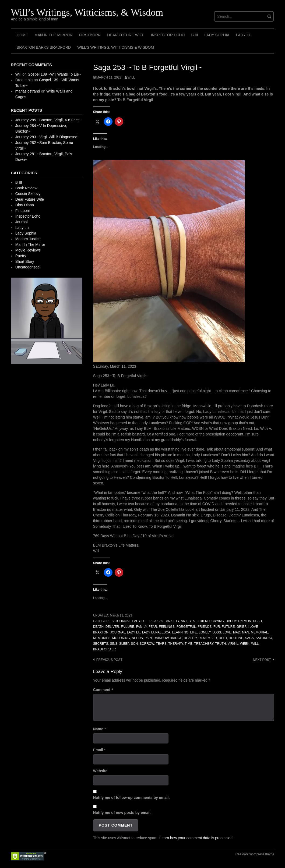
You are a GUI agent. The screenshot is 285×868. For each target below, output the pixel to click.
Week (245, 644)
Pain (148, 638)
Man (245, 632)
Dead (257, 621)
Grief (241, 627)
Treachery (204, 644)
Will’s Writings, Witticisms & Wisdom (116, 47)
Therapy (176, 644)
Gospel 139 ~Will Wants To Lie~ (54, 74)
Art (184, 621)
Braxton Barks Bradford (44, 47)
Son (134, 644)
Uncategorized (27, 267)
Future (228, 627)
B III (194, 35)
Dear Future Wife (126, 35)
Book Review (26, 188)
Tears (161, 644)
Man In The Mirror (53, 35)
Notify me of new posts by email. (122, 813)
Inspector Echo (168, 35)
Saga (249, 638)
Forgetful (186, 627)
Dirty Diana (25, 205)
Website (100, 771)
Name (99, 729)
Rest (223, 638)
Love (227, 632)
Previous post (109, 660)
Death (98, 627)
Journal (123, 621)
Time (188, 644)
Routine (236, 638)
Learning (180, 632)
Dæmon (245, 621)
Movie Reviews (28, 250)
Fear (153, 627)
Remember (208, 638)
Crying (218, 621)
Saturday (264, 638)
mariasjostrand (28, 91)
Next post (262, 660)
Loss (217, 632)
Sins (114, 644)
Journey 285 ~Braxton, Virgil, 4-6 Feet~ (48, 120)
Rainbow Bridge (168, 638)
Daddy (231, 621)
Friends (205, 627)
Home (22, 35)
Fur (217, 627)
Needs (137, 638)
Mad (237, 632)
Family (141, 627)
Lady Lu (244, 35)
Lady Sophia (217, 35)
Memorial (259, 632)
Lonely (205, 632)
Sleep (124, 644)
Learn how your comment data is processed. (196, 838)
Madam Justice (28, 239)
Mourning (121, 638)
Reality (190, 638)
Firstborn (90, 35)
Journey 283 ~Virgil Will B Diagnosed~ (47, 137)
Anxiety (173, 621)
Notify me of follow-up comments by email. (131, 798)
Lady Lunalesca (156, 632)
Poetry (21, 256)
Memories (102, 638)
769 (162, 621)
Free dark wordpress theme (254, 854)
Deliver (112, 627)
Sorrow (147, 644)
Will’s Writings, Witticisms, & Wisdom (87, 12)
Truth (220, 644)
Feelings (167, 627)
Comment (103, 690)
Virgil (233, 644)
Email (99, 750)
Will (131, 77)
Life (194, 632)
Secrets (101, 644)
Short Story (25, 261)
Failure (128, 627)
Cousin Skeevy (28, 194)
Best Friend (199, 621)
